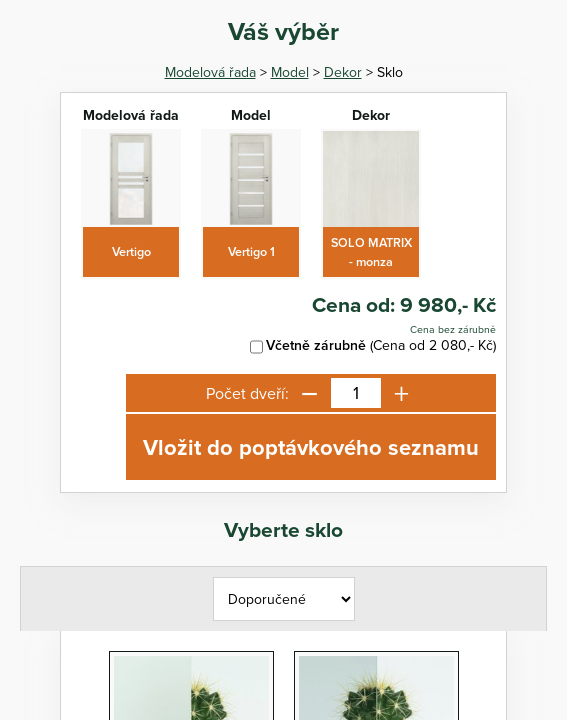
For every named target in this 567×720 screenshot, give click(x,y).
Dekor (343, 72)
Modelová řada (210, 72)
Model (290, 72)
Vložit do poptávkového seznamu (311, 447)
